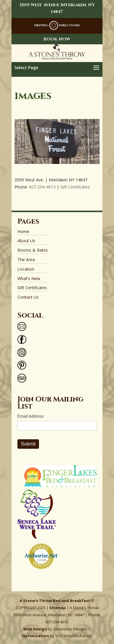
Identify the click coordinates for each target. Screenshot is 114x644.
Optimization (35, 636)
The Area (26, 260)
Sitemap (58, 608)
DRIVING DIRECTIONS (57, 25)
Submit (28, 444)
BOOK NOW (57, 39)
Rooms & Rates (33, 250)
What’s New (29, 278)
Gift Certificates (75, 187)
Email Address (31, 416)
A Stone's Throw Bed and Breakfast (55, 601)
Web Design (35, 629)
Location (26, 269)
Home (23, 231)
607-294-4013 (42, 187)
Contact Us (28, 297)
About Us (26, 241)
